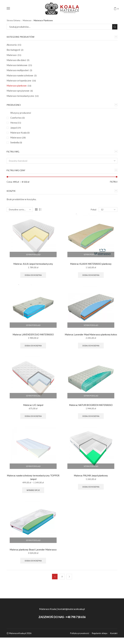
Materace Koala (20, 136)
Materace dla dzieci (17, 61)
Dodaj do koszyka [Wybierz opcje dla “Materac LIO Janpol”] (33, 426)
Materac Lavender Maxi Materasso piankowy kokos (91, 342)
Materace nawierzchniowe (21, 77)
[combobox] (62, 165)
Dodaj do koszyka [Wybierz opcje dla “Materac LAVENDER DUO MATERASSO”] (33, 351)
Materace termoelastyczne (21, 98)
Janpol (16, 131)
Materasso (18, 142)
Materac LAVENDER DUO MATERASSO (33, 340)
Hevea (16, 126)
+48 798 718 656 (76, 629)
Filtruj (113, 186)
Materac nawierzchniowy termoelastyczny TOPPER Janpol (33, 488)
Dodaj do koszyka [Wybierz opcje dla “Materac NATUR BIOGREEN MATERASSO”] (91, 426)
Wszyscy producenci (21, 116)
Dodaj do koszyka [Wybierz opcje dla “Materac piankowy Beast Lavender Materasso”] (33, 572)
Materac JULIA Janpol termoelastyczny (33, 269)
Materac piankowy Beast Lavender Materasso (33, 561)
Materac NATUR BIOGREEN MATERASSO (91, 415)
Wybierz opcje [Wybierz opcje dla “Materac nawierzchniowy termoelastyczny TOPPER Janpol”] (33, 501)
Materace (28, 20)
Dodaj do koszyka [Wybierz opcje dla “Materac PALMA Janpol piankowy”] (91, 498)
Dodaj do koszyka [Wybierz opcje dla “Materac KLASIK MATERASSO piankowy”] (91, 280)
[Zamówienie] (20, 214)
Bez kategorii (14, 50)
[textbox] (60, 166)
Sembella (17, 147)
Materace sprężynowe (18, 93)
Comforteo (18, 121)
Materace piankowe (17, 88)
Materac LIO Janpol (33, 415)
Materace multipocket (18, 72)
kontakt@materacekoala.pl (71, 621)
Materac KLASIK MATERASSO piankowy (91, 269)
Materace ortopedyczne (19, 82)
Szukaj (115, 27)
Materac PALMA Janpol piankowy (91, 486)
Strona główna (14, 20)
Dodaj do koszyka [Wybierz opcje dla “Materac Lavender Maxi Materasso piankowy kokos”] (91, 355)
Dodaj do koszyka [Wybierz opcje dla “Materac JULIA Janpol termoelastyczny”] (33, 280)
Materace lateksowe (17, 66)
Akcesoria (12, 45)
